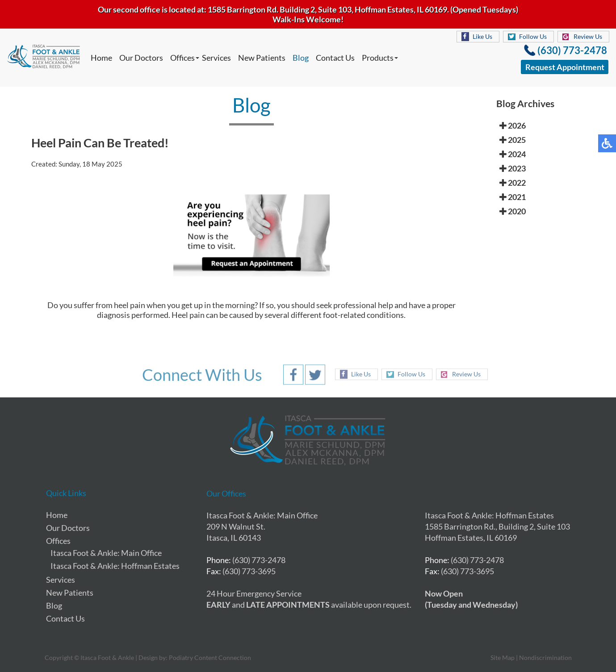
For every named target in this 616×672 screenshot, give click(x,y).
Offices (182, 58)
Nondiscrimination (545, 657)
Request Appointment (565, 67)
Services (216, 58)
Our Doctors (141, 58)
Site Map (503, 657)
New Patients (262, 58)
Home (101, 58)
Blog (301, 58)
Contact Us (335, 58)
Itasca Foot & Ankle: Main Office (106, 553)
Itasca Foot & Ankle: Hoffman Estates (115, 566)
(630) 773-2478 (572, 50)
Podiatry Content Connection (210, 657)
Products (378, 58)
